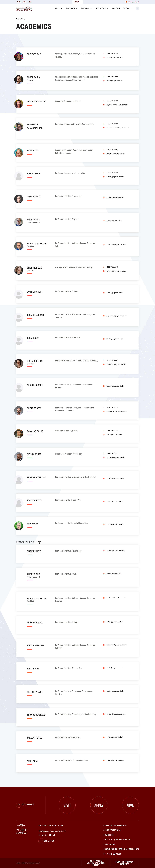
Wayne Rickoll (35, 292)
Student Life (101, 8)
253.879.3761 (112, 453)
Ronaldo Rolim (35, 431)
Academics (70, 8)
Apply (24, 2)
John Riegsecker (36, 315)
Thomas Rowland (36, 477)
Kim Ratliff (33, 150)
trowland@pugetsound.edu (116, 478)
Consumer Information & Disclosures (121, 849)
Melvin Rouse (34, 454)
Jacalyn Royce (35, 500)
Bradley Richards (39, 244)
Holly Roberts (39, 362)
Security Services (112, 830)
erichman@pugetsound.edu (116, 271)
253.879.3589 (112, 101)
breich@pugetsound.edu (115, 177)
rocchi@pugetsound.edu (115, 386)
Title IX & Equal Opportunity (117, 839)
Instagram (43, 835)
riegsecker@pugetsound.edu (116, 316)
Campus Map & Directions (115, 825)
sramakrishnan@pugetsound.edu (118, 128)
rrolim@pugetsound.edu (115, 434)
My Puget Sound (132, 2)
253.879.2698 (112, 124)
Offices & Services (112, 854)
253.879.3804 (112, 150)
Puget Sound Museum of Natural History (96, 863)
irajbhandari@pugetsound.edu (117, 105)
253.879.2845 (112, 267)
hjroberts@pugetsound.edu (116, 364)
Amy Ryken (33, 523)
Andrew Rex (39, 220)
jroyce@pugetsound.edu (115, 501)
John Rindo (33, 338)
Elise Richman (39, 269)
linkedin (46, 835)
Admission (85, 8)
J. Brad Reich (34, 173)
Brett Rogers (34, 408)
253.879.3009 (112, 76)
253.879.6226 (112, 53)
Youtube (50, 835)
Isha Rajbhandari (36, 101)
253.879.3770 (112, 407)
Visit (19, 2)
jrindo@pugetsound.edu (115, 339)
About (57, 8)
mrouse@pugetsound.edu (116, 457)
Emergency (109, 835)
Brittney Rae (34, 54)
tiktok (54, 835)
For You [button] (78, 2)
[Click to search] (138, 9)
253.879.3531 (112, 360)
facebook (39, 835)
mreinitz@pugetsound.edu (116, 197)
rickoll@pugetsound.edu (115, 293)
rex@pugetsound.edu (114, 220)
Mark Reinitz (34, 196)
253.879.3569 (112, 173)
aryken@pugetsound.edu (115, 524)
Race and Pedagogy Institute (124, 863)
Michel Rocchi (35, 385)
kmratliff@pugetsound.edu (116, 154)
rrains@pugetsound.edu (115, 80)
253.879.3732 (112, 430)
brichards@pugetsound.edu (116, 244)
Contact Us (46, 841)
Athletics (116, 8)
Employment (109, 844)
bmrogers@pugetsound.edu (116, 411)
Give (30, 2)
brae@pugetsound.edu (114, 57)
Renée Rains (39, 78)
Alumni (126, 8)
